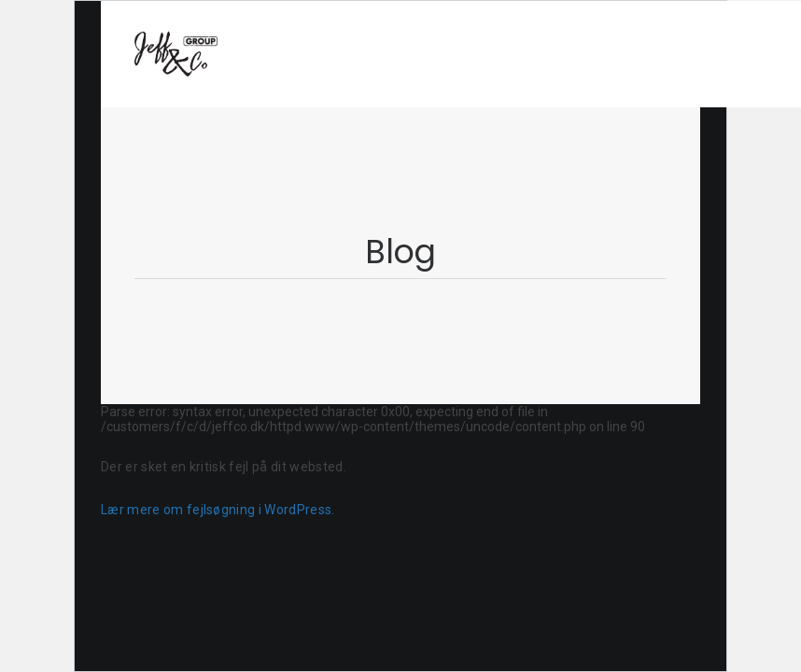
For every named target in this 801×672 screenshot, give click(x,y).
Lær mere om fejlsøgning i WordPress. (218, 510)
